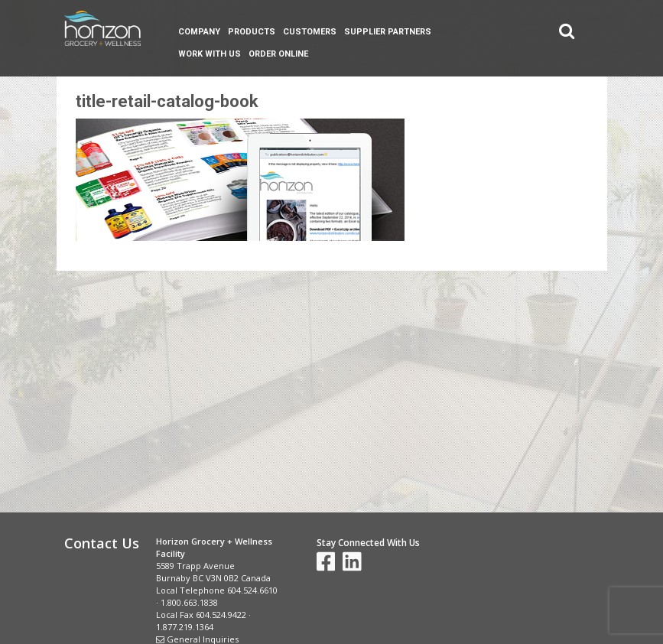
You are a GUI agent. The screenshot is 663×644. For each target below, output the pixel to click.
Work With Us (210, 54)
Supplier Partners (388, 32)
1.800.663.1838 (189, 602)
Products (252, 32)
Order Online (278, 54)
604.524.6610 (252, 590)
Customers (310, 32)
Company (199, 32)
